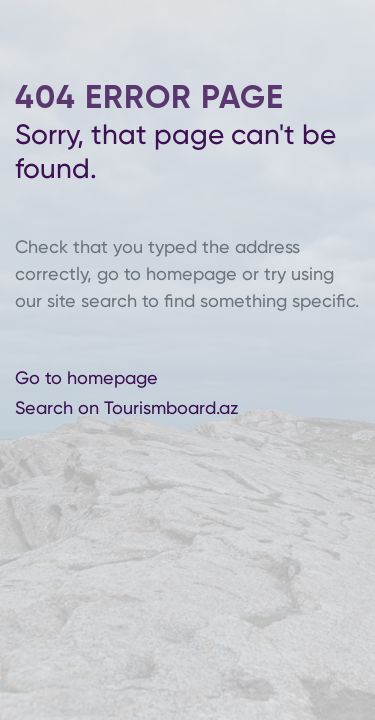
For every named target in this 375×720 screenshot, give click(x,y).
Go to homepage (86, 376)
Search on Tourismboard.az (126, 407)
